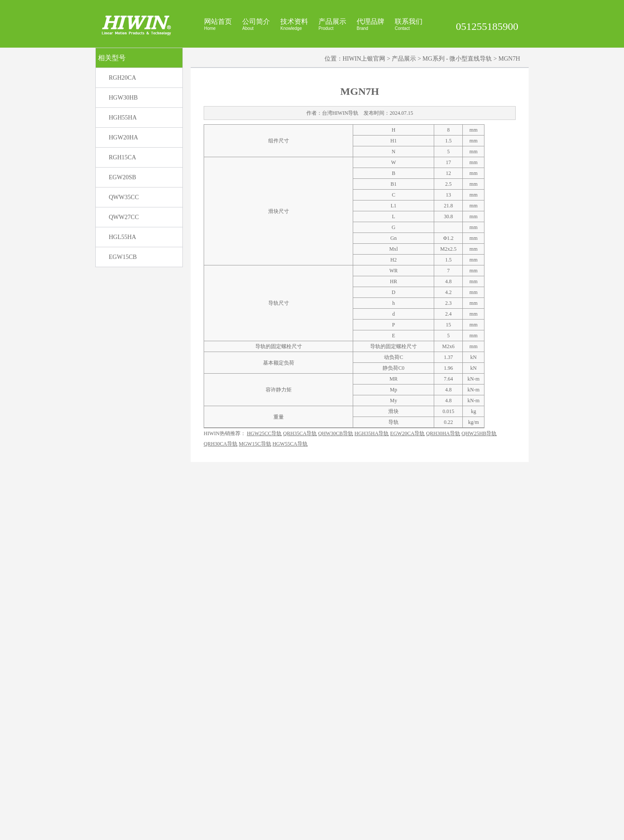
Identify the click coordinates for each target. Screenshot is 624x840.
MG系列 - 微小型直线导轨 (457, 173)
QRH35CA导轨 (300, 788)
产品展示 (404, 173)
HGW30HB (123, 212)
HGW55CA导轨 (290, 798)
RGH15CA (122, 271)
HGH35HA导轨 (372, 788)
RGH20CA (122, 192)
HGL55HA (122, 351)
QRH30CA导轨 (221, 798)
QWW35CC (124, 311)
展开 (616, 91)
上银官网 (381, 830)
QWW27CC (124, 331)
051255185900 (487, 26)
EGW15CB (123, 371)
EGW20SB (122, 291)
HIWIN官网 (357, 830)
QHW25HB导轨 (479, 788)
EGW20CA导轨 (407, 788)
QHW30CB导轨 (336, 788)
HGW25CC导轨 (265, 788)
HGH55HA (123, 231)
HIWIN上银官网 (364, 173)
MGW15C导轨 (255, 798)
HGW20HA (123, 251)
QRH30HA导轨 (443, 788)
